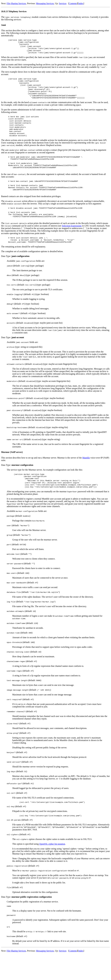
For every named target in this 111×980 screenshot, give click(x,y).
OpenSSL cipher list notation (52, 868)
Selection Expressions (72, 245)
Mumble (86, 478)
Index (81, 3)
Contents (73, 3)
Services (63, 3)
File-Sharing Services (16, 3)
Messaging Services (45, 3)
